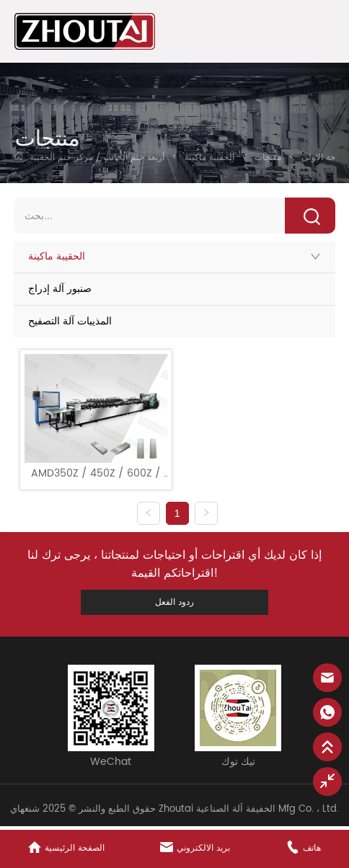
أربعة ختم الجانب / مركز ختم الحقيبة (98, 158)
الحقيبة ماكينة (209, 158)
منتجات (268, 158)
